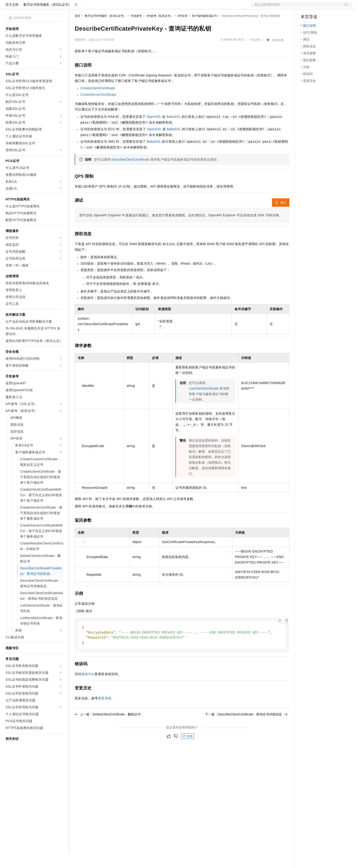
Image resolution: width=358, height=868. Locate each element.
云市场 (112, 7)
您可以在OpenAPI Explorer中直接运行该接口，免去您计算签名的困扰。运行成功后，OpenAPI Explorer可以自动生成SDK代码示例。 (181, 230)
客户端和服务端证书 (204, 31)
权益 (89, 7)
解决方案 (74, 7)
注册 (328, 7)
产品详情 (255, 55)
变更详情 (105, 714)
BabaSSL (173, 131)
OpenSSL (154, 131)
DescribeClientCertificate (130, 174)
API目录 (182, 31)
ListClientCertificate (204, 403)
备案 (306, 7)
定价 (100, 7)
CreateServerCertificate (98, 109)
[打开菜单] (7, 7)
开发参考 (136, 31)
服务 (136, 7)
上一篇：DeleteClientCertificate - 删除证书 (108, 730)
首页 (77, 31)
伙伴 (125, 7)
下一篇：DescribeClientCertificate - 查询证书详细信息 (246, 730)
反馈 (187, 752)
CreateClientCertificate (98, 103)
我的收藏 (278, 55)
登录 (345, 7)
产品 (60, 7)
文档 (296, 7)
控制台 (317, 7)
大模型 (47, 7)
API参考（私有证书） (160, 31)
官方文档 (12, 19)
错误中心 (88, 690)
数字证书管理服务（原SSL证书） (47, 19)
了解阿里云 (152, 7)
